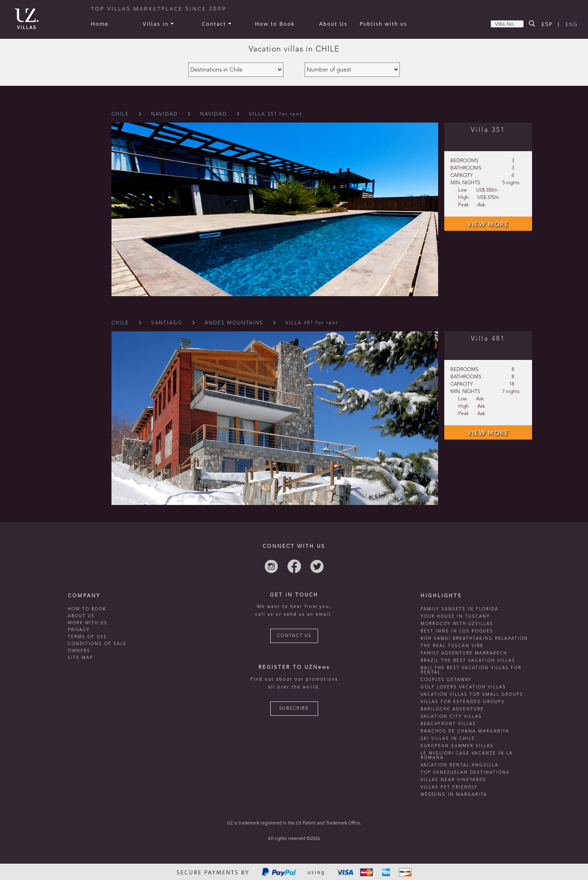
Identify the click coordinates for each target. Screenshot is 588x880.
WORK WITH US (88, 623)
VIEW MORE (488, 224)
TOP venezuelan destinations (465, 773)
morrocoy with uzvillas (457, 624)
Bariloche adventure (452, 709)
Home (100, 24)
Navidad (165, 114)
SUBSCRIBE (294, 709)
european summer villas (457, 746)
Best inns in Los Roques (457, 631)
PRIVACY (79, 630)
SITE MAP (80, 658)
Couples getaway (446, 680)
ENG (572, 24)
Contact (217, 24)
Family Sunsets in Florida (460, 609)
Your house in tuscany (455, 616)
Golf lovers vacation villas (463, 687)
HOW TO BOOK (87, 609)
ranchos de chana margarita (465, 731)
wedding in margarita (454, 795)
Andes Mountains (234, 323)
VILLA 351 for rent (276, 114)
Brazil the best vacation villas (468, 661)
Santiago (167, 323)
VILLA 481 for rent (312, 323)
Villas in (158, 24)
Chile (120, 114)
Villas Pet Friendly (449, 787)
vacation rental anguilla (460, 765)
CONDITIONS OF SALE (97, 644)
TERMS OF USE (87, 637)
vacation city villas (451, 717)
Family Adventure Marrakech (464, 653)
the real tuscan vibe (452, 646)
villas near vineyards (453, 780)
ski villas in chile (448, 739)
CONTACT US (294, 636)
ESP (547, 24)
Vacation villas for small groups (472, 695)
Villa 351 (488, 130)
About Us (334, 24)
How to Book (275, 24)
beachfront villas (448, 724)
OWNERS (79, 651)
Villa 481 (488, 339)
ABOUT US (81, 616)
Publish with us (384, 24)
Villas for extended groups (463, 702)
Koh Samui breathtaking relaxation (474, 639)
